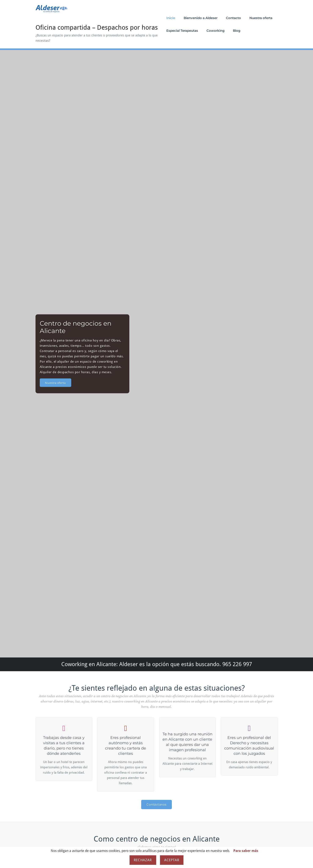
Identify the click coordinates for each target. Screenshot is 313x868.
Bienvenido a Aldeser (201, 18)
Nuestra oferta (261, 18)
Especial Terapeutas (182, 31)
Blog (237, 31)
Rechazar (143, 860)
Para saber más (246, 851)
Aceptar (172, 860)
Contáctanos (156, 805)
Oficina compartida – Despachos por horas (97, 27)
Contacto (233, 18)
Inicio (171, 18)
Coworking (215, 31)
